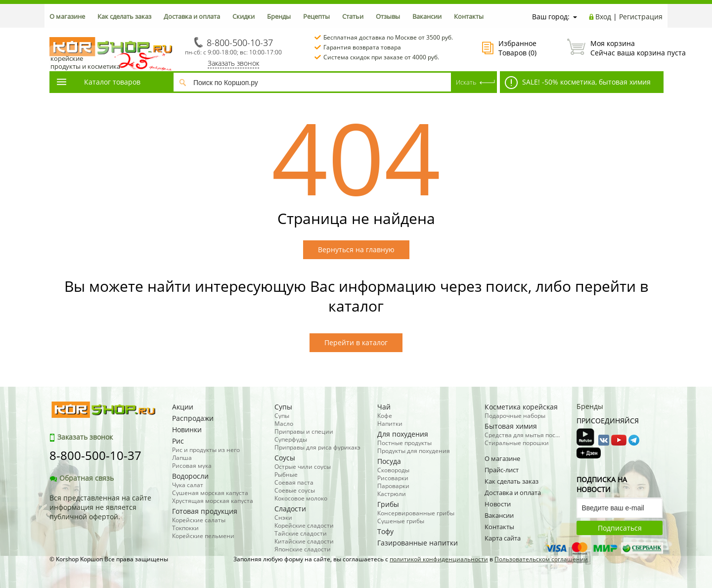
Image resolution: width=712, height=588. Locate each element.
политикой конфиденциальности (439, 559)
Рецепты (316, 16)
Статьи (353, 16)
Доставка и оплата (192, 16)
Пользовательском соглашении (541, 559)
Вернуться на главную (356, 249)
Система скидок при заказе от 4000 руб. (381, 57)
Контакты (469, 16)
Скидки (244, 16)
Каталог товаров (98, 82)
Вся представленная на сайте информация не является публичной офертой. (100, 507)
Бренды (279, 16)
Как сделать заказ (124, 16)
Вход (603, 17)
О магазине (67, 16)
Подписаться (620, 528)
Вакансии (427, 16)
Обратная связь (82, 478)
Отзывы (388, 16)
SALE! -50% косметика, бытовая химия (578, 83)
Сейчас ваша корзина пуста (615, 48)
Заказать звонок (233, 63)
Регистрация (641, 17)
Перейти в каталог (356, 342)
